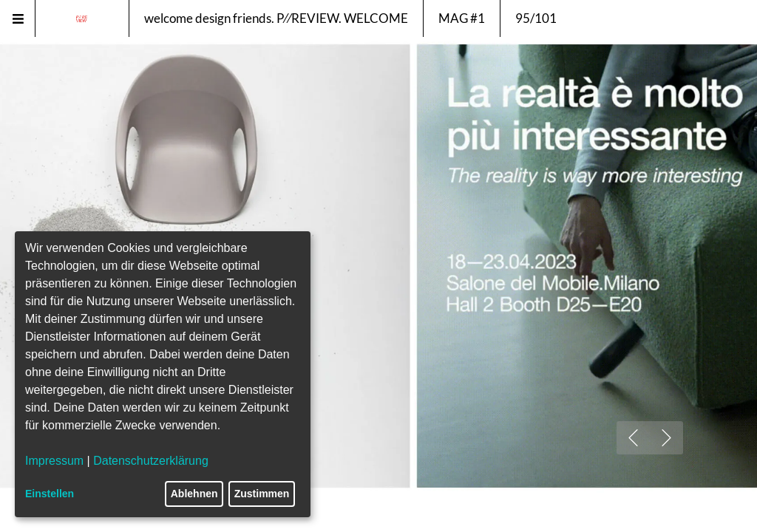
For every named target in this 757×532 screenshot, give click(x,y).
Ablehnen (194, 494)
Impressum (54, 461)
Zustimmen (262, 494)
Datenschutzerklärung (151, 461)
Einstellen (50, 494)
